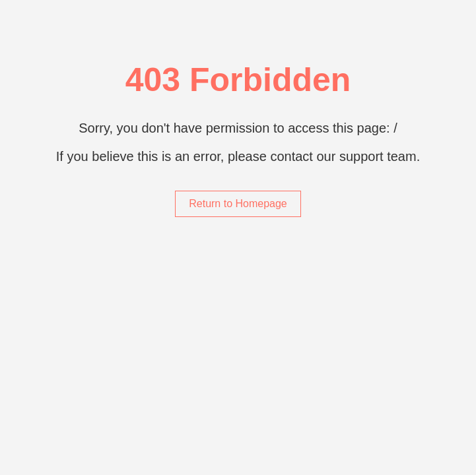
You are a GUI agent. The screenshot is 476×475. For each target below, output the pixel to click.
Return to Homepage (238, 204)
